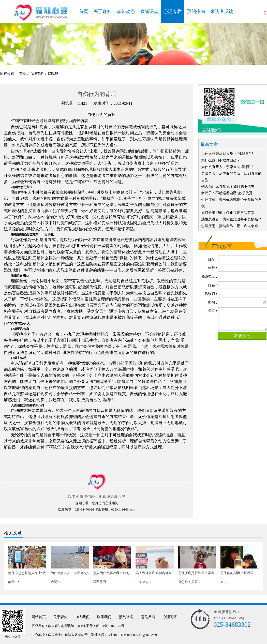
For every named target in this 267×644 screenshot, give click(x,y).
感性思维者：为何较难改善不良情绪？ (231, 219)
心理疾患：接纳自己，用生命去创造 (230, 226)
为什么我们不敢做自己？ (221, 160)
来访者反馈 (222, 11)
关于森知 (102, 11)
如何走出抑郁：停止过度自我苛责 (228, 213)
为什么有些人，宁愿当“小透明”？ (228, 167)
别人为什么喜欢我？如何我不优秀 (228, 186)
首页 (84, 11)
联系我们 (104, 617)
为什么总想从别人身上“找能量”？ (228, 154)
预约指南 (196, 11)
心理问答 (170, 617)
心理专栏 (173, 11)
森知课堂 (149, 11)
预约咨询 (126, 617)
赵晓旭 (53, 74)
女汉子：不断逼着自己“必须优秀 (227, 193)
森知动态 (126, 11)
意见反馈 (148, 617)
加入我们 (82, 617)
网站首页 (39, 617)
